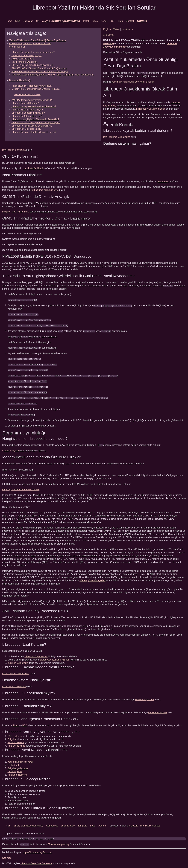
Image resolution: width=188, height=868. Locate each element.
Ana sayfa (108, 35)
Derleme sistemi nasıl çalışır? (27, 55)
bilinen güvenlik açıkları (92, 579)
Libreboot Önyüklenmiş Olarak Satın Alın (30, 43)
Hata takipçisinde (16, 744)
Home (9, 21)
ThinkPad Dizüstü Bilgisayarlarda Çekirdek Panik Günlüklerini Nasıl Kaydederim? (53, 75)
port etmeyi (163, 181)
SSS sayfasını (15, 735)
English (107, 29)
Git (38, 21)
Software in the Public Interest (145, 824)
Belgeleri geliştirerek (18, 767)
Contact (130, 21)
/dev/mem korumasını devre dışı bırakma (133, 82)
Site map (7, 856)
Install (86, 21)
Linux (16, 724)
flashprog (108, 43)
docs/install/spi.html (33, 168)
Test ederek (14, 764)
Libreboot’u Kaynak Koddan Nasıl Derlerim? (34, 106)
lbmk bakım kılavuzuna (14, 150)
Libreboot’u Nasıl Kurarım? (25, 103)
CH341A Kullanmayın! (23, 59)
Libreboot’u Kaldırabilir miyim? (27, 116)
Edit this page (68, 824)
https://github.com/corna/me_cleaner (21, 488)
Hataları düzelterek (17, 773)
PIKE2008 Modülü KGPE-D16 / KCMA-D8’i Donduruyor (40, 72)
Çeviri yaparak (15, 770)
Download (28, 21)
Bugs (120, 21)
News (104, 21)
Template (82, 824)
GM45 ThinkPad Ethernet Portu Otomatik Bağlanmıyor (39, 68)
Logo (93, 824)
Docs (95, 21)
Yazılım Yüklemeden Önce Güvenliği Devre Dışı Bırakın (37, 40)
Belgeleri (12, 738)
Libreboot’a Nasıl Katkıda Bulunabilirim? (32, 126)
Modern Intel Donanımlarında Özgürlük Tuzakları (36, 89)
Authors (102, 824)
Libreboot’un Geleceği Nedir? (26, 129)
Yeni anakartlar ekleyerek (20, 760)
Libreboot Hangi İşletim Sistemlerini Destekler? (35, 119)
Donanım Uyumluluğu (20, 80)
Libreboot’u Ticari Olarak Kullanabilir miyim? (34, 132)
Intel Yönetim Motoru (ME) (27, 95)
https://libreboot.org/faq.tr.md (37, 851)
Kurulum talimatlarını (18, 661)
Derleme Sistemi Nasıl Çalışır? (27, 110)
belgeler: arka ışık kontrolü (16, 212)
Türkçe (116, 29)
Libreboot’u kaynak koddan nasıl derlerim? (33, 52)
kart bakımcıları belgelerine (45, 190)
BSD (25, 724)
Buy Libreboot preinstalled (61, 21)
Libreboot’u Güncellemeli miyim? (28, 113)
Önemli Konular (17, 47)
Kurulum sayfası (11, 449)
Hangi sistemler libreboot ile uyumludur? (32, 86)
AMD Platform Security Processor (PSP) (32, 100)
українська (127, 29)
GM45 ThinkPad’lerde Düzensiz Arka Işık (32, 65)
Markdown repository (59, 843)
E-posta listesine (16, 741)
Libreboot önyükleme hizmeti (151, 109)
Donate (142, 21)
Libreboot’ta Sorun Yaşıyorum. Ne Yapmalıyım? (36, 122)
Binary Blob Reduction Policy (28, 824)
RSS (112, 21)
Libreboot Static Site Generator (36, 862)
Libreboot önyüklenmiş (36, 655)
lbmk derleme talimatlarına (117, 137)
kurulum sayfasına (145, 698)
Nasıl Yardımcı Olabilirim (24, 62)
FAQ (17, 21)
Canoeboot (52, 824)
